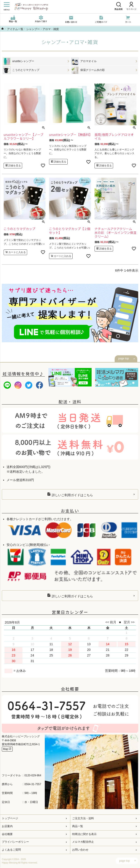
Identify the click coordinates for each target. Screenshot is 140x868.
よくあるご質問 (11, 850)
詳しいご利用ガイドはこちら (70, 495)
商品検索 (119, 6)
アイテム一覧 (15, 29)
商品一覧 (13, 19)
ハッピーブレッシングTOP (2, 29)
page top (124, 358)
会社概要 (7, 834)
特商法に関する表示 (84, 834)
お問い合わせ (71, 20)
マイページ (131, 6)
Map (7, 749)
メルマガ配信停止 (83, 842)
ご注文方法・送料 (83, 818)
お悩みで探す (41, 19)
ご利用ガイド (101, 20)
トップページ (10, 818)
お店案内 (7, 826)
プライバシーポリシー (15, 842)
